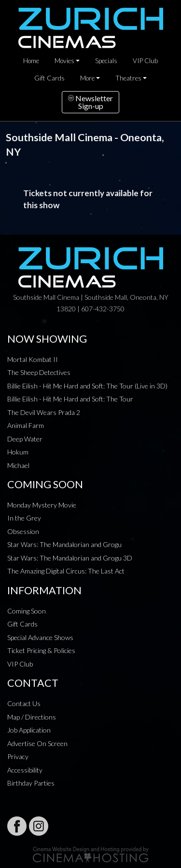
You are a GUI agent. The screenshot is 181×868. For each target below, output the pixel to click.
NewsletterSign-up (90, 102)
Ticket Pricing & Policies (41, 650)
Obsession (23, 531)
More (87, 78)
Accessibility (25, 770)
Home (31, 61)
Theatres (128, 78)
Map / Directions (32, 717)
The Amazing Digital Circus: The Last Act (66, 571)
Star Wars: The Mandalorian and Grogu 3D (70, 558)
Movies (64, 61)
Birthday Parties (31, 783)
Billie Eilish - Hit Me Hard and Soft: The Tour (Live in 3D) (87, 386)
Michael (18, 465)
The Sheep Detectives (39, 372)
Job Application (29, 730)
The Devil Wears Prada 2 (44, 412)
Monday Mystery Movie (42, 505)
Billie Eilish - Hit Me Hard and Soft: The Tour (70, 399)
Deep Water (25, 439)
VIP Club (145, 61)
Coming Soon (27, 611)
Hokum (18, 452)
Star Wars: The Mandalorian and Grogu (64, 544)
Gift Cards (49, 78)
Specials (106, 61)
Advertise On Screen (37, 743)
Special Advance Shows (40, 637)
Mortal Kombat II (33, 359)
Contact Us (24, 703)
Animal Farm (26, 425)
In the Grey (24, 518)
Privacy (18, 756)
